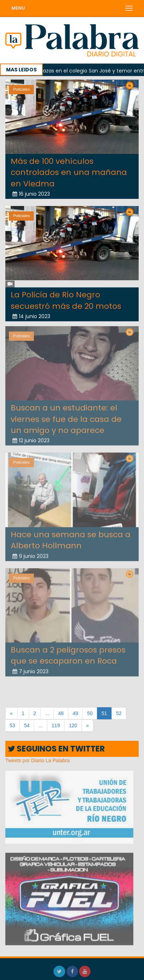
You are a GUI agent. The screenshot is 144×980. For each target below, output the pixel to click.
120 (73, 725)
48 (61, 713)
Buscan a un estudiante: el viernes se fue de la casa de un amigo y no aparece (66, 417)
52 (119, 713)
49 (76, 713)
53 (12, 725)
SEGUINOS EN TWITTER (56, 749)
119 (56, 725)
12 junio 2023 (31, 439)
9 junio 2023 (30, 554)
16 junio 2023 (31, 194)
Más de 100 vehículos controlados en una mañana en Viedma (69, 172)
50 (90, 713)
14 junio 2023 (31, 316)
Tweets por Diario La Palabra (38, 760)
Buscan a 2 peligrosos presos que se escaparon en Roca (68, 653)
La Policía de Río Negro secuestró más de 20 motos (66, 300)
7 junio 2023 (30, 669)
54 (27, 725)
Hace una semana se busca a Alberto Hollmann (71, 538)
